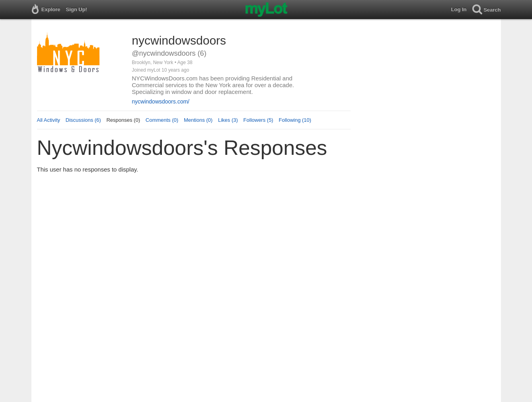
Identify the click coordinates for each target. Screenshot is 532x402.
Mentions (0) (198, 120)
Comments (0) (162, 120)
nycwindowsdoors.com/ (161, 101)
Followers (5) (258, 120)
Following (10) (295, 120)
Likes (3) (228, 120)
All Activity (49, 120)
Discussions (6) (83, 120)
